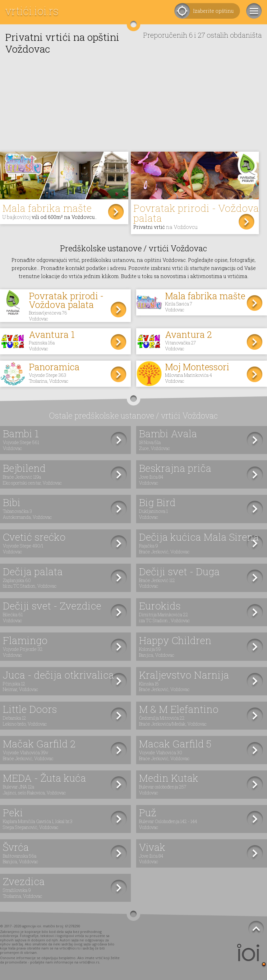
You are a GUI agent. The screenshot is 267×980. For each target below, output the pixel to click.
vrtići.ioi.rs (32, 11)
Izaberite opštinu (213, 11)
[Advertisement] (133, 105)
